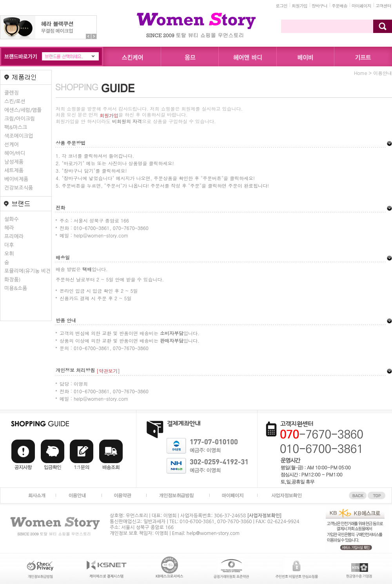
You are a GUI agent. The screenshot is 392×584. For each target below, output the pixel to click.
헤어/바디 (15, 153)
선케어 (12, 145)
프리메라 (14, 236)
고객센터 (383, 6)
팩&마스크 (16, 127)
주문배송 (339, 6)
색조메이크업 (19, 136)
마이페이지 (361, 6)
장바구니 (319, 6)
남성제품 (14, 162)
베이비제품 (16, 179)
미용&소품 (16, 288)
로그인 (281, 6)
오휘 (9, 254)
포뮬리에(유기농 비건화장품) (27, 275)
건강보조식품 (19, 188)
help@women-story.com (213, 533)
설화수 (12, 219)
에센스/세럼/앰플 (23, 110)
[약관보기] (108, 371)
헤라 (9, 228)
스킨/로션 (15, 101)
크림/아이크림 (20, 119)
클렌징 (12, 93)
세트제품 (14, 171)
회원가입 (299, 6)
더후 (9, 245)
